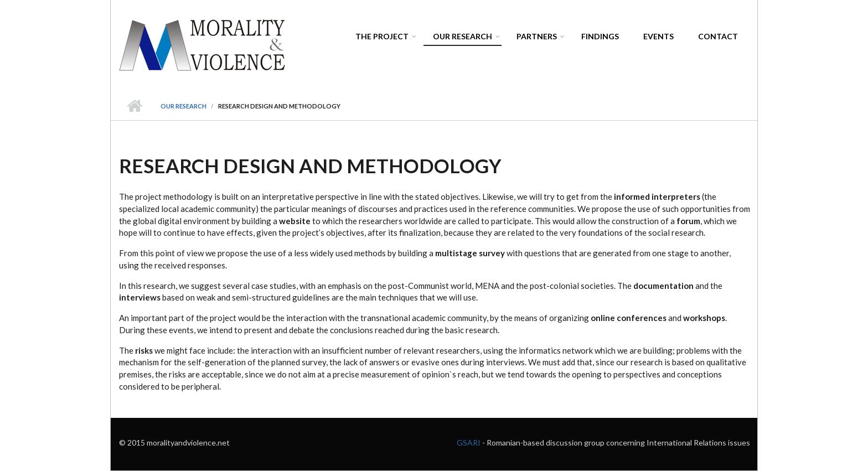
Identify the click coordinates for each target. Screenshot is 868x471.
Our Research (464, 38)
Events (658, 36)
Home (134, 106)
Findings (600, 36)
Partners (539, 38)
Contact (718, 36)
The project (384, 38)
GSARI (469, 442)
